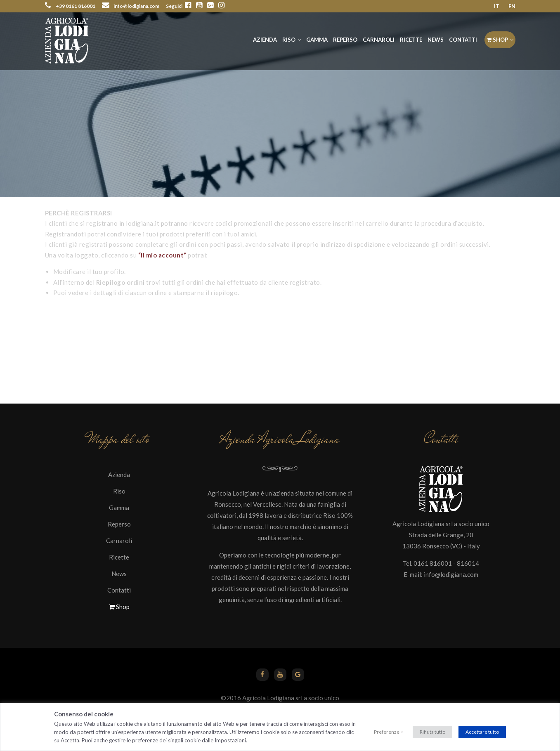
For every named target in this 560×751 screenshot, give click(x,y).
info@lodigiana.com (451, 574)
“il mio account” (162, 255)
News (436, 40)
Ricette (411, 40)
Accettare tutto (482, 732)
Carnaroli (379, 40)
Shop (497, 40)
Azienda (265, 40)
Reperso (345, 40)
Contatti (463, 40)
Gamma (317, 40)
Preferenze (387, 732)
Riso (289, 40)
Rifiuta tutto (432, 732)
